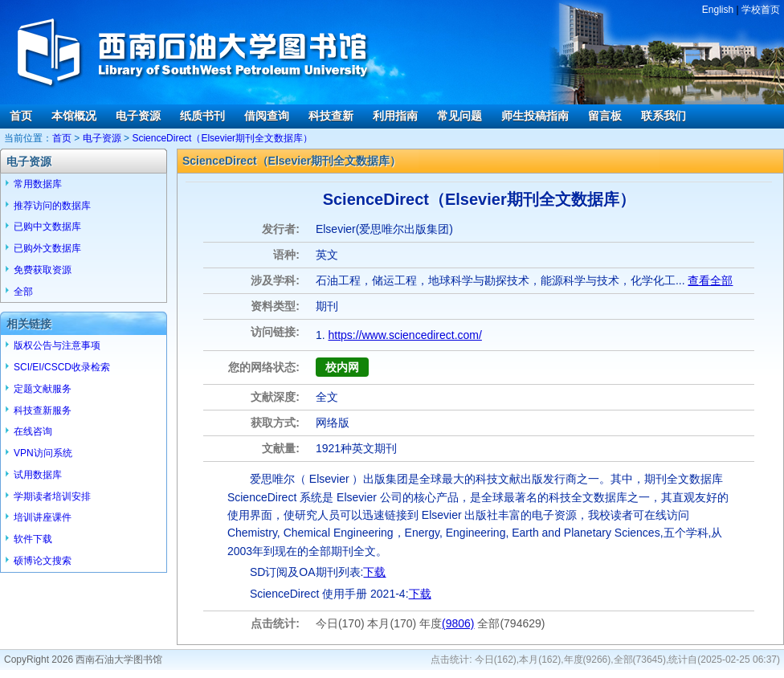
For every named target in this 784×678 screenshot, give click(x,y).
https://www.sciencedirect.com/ (404, 335)
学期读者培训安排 (52, 496)
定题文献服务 (43, 389)
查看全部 (710, 280)
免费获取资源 (43, 270)
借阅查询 (267, 116)
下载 (374, 572)
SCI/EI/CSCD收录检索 (62, 367)
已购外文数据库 (47, 248)
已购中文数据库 (47, 227)
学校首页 (761, 10)
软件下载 (33, 539)
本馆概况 (74, 116)
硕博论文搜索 (43, 561)
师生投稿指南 (535, 116)
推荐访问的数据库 (52, 206)
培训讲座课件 (43, 517)
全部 (23, 292)
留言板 (605, 116)
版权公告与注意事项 (57, 345)
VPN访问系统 (43, 453)
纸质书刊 (202, 116)
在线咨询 (33, 431)
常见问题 (459, 116)
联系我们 (664, 116)
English (718, 10)
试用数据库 (38, 475)
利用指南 (395, 116)
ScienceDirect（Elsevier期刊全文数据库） (222, 138)
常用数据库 (38, 184)
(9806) (458, 623)
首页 (21, 116)
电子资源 (138, 116)
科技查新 (331, 116)
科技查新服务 (43, 410)
